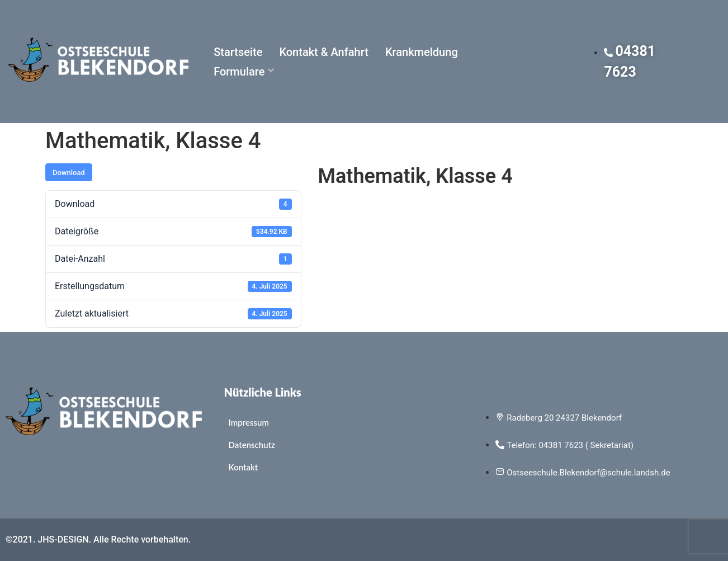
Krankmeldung (422, 52)
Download (69, 173)
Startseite (238, 52)
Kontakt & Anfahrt (324, 52)
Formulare (244, 72)
